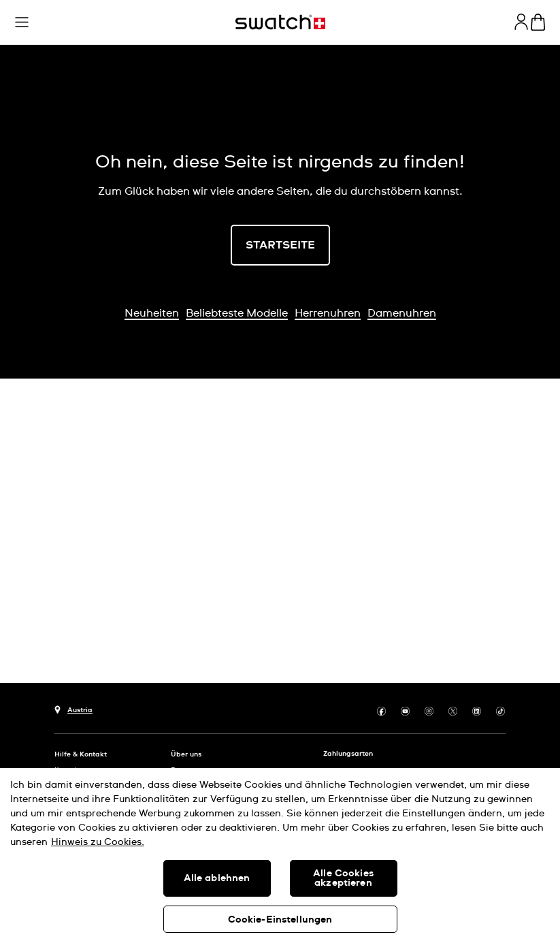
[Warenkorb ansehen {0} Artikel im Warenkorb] (538, 22)
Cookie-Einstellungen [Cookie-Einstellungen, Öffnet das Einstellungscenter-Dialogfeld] (280, 920)
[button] (22, 22)
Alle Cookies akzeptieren (343, 878)
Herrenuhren (328, 313)
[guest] (521, 22)
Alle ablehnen (217, 878)
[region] (280, 856)
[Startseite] (280, 22)
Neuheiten (152, 313)
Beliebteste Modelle (237, 313)
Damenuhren (402, 313)
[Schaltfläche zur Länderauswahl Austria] (73, 708)
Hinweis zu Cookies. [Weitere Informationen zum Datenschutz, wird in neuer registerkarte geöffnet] (98, 842)
